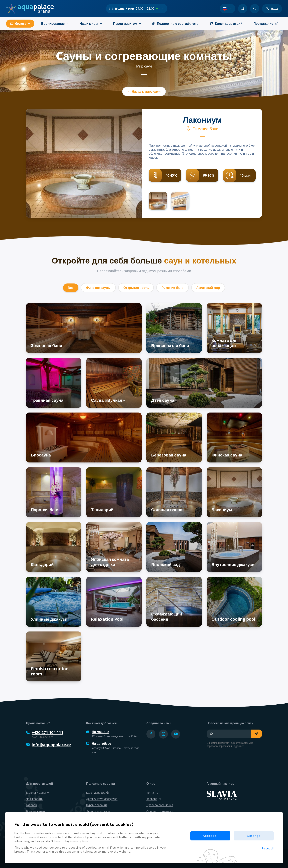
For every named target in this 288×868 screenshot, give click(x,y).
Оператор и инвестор (160, 811)
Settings (254, 836)
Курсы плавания (97, 805)
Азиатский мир (208, 288)
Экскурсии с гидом (98, 811)
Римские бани (172, 288)
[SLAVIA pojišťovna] (222, 795)
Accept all (210, 836)
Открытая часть (136, 288)
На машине (98, 732)
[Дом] (30, 9)
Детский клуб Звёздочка (102, 799)
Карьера (154, 799)
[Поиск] (243, 9)
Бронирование (35, 811)
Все (71, 288)
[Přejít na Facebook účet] (151, 734)
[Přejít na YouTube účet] (176, 734)
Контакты (152, 793)
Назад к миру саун (144, 91)
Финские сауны (98, 288)
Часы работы (35, 799)
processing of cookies (81, 848)
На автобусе (99, 744)
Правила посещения (160, 805)
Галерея (31, 805)
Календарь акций (97, 793)
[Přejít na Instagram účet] (163, 734)
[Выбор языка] (227, 9)
